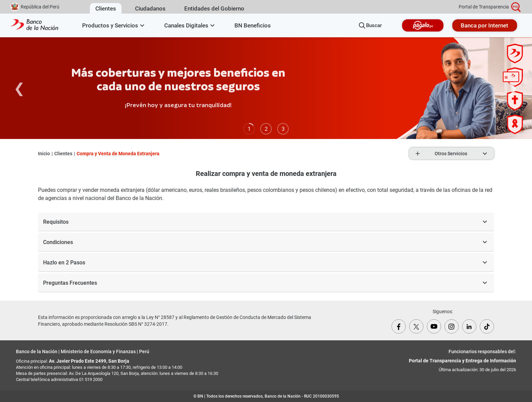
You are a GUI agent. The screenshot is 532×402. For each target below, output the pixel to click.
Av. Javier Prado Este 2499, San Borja (89, 361)
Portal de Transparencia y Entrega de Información (462, 361)
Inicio (44, 154)
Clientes (63, 154)
